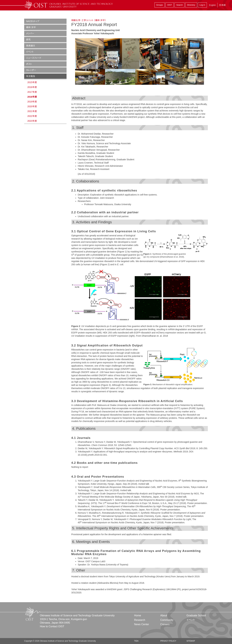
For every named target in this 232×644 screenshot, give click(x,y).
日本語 (222, 5)
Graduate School (196, 615)
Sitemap (191, 641)
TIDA (136, 641)
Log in (202, 5)
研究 (28, 40)
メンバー (30, 33)
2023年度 (32, 121)
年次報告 (31, 76)
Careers (165, 624)
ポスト (29, 64)
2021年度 (32, 111)
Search (179, 5)
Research (140, 620)
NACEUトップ (33, 21)
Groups (160, 5)
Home (138, 615)
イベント (30, 52)
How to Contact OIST (52, 626)
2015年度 (32, 82)
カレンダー (31, 70)
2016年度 (32, 87)
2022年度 (32, 116)
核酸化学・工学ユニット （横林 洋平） (89, 20)
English (212, 5)
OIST (170, 5)
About (164, 615)
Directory (191, 5)
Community (167, 620)
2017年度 (32, 92)
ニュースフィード (34, 58)
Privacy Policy (168, 641)
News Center (142, 624)
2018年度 (32, 97)
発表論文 (31, 46)
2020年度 (32, 106)
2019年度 (32, 102)
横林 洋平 (31, 27)
